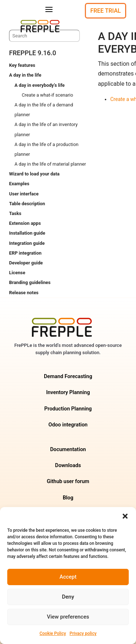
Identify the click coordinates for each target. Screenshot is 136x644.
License (17, 273)
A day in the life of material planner (50, 164)
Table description (27, 204)
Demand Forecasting (68, 376)
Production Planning (68, 409)
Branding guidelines (30, 282)
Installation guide (27, 233)
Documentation (68, 449)
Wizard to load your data (34, 174)
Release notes (24, 293)
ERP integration (25, 253)
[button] (125, 516)
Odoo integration (68, 425)
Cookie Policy (53, 633)
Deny (68, 597)
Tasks (15, 213)
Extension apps (25, 223)
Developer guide (26, 263)
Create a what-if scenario (48, 95)
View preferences (68, 617)
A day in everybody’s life (40, 85)
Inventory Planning (68, 392)
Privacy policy (83, 633)
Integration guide (27, 243)
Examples (19, 184)
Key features (22, 65)
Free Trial (106, 11)
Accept (68, 577)
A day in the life (25, 75)
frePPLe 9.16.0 (33, 53)
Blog (68, 498)
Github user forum (68, 481)
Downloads (68, 465)
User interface (24, 194)
